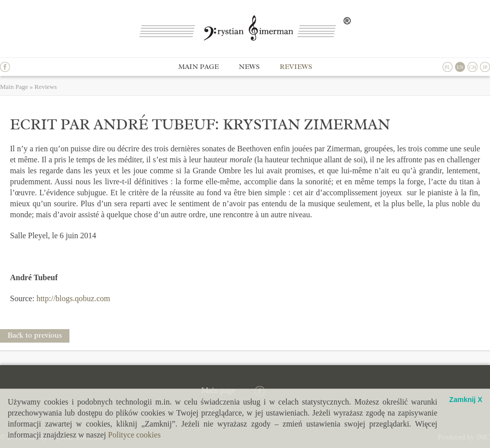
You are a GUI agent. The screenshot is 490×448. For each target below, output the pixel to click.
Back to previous (35, 335)
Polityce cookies (134, 435)
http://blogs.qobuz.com (73, 298)
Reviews (296, 67)
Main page (199, 67)
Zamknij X (466, 400)
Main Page (14, 87)
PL (448, 67)
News (249, 67)
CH (473, 67)
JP (485, 67)
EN (460, 67)
